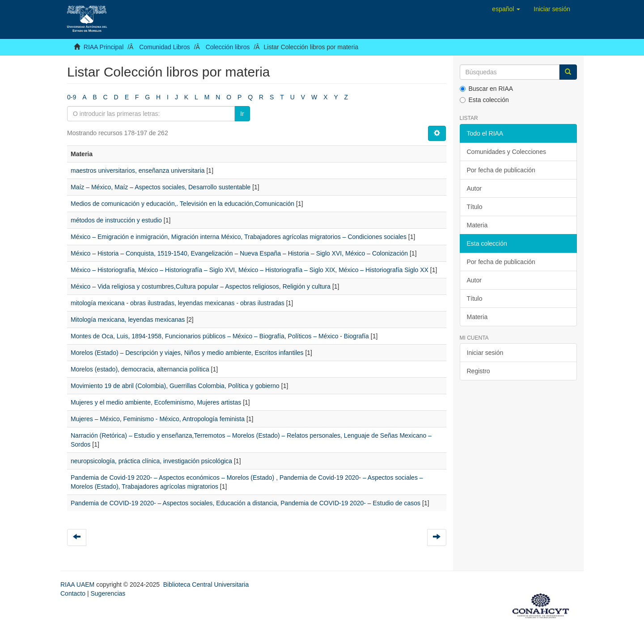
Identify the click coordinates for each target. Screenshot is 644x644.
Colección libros (228, 47)
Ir (242, 114)
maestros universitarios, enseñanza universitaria (138, 171)
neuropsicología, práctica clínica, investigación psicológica (151, 461)
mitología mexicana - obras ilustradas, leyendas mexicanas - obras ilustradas (178, 303)
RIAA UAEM (78, 584)
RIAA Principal (104, 47)
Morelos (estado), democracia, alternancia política (140, 369)
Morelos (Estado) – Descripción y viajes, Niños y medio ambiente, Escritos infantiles (187, 353)
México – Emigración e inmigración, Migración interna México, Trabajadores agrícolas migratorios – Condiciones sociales (239, 237)
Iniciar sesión (485, 353)
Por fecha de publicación (501, 170)
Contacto (73, 593)
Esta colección (484, 100)
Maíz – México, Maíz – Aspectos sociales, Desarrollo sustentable (161, 187)
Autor (474, 188)
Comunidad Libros (165, 47)
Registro (479, 371)
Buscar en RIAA (487, 89)
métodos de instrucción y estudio (116, 220)
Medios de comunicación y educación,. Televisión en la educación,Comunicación (182, 204)
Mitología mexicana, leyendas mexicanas (128, 320)
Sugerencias (108, 593)
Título (475, 207)
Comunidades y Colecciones (506, 152)
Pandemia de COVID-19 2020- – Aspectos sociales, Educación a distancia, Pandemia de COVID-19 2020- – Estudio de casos (246, 503)
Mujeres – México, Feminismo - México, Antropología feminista (158, 419)
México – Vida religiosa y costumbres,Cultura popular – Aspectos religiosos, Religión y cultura (201, 286)
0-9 (72, 97)
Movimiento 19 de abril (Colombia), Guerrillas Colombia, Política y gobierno (175, 386)
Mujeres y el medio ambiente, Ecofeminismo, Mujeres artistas (156, 402)
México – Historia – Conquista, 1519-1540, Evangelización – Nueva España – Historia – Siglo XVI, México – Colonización (239, 253)
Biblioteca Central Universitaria (206, 584)
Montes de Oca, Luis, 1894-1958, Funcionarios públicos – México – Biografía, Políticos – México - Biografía (220, 336)
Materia (477, 225)
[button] (506, 9)
